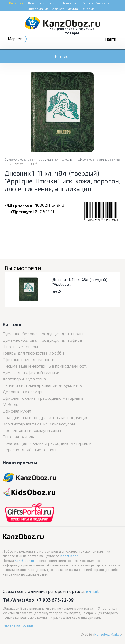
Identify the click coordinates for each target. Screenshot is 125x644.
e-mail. (93, 591)
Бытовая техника (19, 437)
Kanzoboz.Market (108, 634)
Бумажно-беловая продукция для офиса (42, 340)
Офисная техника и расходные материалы (43, 398)
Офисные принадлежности (29, 359)
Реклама (88, 9)
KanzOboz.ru (70, 556)
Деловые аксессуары (24, 392)
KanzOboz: (17, 3)
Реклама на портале (18, 625)
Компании (36, 3)
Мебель (10, 404)
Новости (69, 3)
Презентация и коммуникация (32, 430)
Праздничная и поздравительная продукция (46, 417)
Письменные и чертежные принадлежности (46, 366)
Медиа (72, 9)
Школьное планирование (99, 159)
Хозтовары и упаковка (24, 379)
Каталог (63, 56)
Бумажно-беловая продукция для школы (39, 159)
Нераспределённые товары (29, 450)
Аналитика (105, 3)
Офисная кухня (17, 411)
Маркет (58, 9)
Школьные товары (20, 346)
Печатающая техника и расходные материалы (48, 443)
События (86, 3)
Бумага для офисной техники (31, 372)
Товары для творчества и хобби (33, 353)
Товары (53, 3)
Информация (38, 9)
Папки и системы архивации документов (42, 385)
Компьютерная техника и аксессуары (39, 424)
